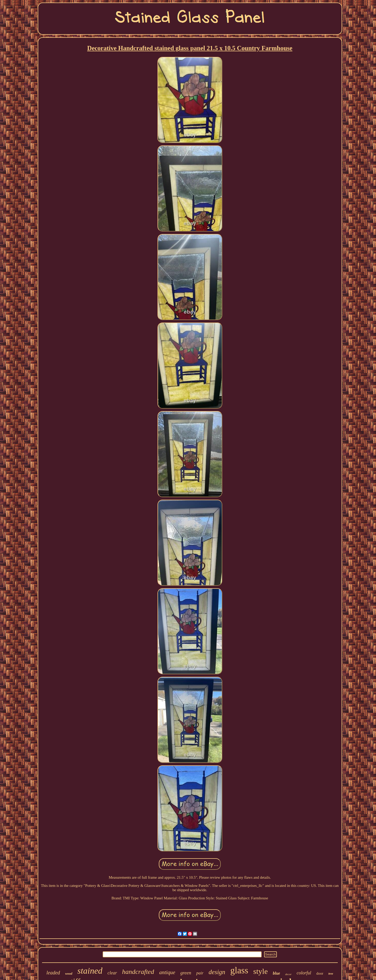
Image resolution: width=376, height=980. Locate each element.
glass (239, 970)
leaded (53, 973)
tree (331, 974)
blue (276, 973)
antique (167, 972)
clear (112, 973)
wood (69, 973)
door (320, 973)
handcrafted (138, 972)
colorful (304, 973)
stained (90, 971)
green (186, 973)
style (261, 971)
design (217, 972)
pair (200, 973)
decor (288, 974)
